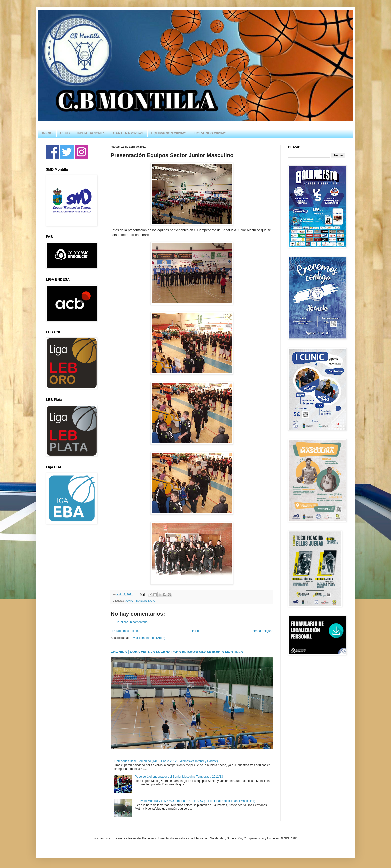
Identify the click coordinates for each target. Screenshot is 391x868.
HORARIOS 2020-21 (211, 133)
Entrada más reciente (126, 631)
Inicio (195, 631)
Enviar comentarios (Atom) (147, 638)
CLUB (65, 133)
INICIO (47, 133)
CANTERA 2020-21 (128, 133)
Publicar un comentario (132, 622)
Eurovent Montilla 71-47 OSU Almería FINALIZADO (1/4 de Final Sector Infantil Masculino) (195, 801)
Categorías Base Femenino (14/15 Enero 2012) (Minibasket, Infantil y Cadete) (166, 761)
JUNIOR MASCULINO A (140, 601)
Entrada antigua (261, 631)
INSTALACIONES (91, 133)
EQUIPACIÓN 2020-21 (169, 133)
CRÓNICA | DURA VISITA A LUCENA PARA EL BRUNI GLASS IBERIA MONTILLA (177, 652)
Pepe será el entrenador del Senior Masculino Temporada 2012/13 (179, 777)
